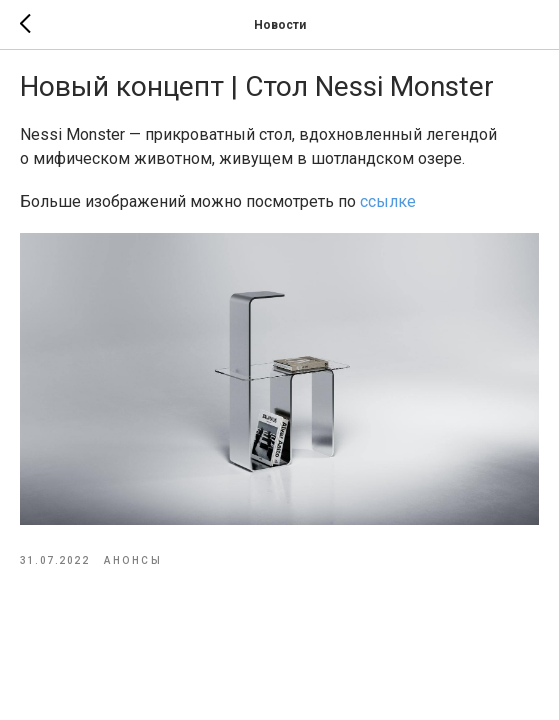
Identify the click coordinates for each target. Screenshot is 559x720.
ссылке (388, 201)
